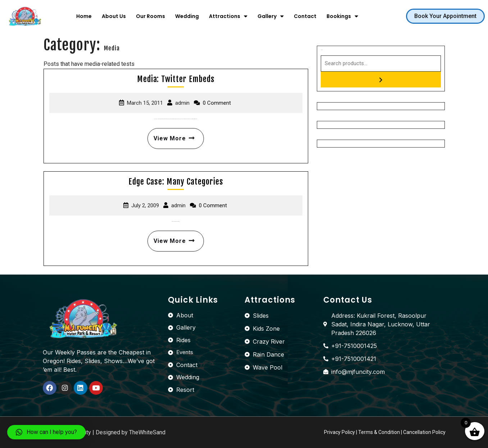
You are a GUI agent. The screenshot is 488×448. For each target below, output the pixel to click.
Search (322, 50)
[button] (445, 16)
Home (84, 16)
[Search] (381, 80)
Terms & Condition (379, 432)
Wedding (187, 16)
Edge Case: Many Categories (176, 182)
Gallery (271, 16)
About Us (114, 16)
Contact (305, 16)
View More (173, 135)
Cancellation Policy (424, 432)
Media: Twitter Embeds (176, 79)
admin (182, 103)
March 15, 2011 (145, 103)
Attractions (228, 16)
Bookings (342, 16)
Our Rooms (150, 16)
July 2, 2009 (145, 205)
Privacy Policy (339, 432)
